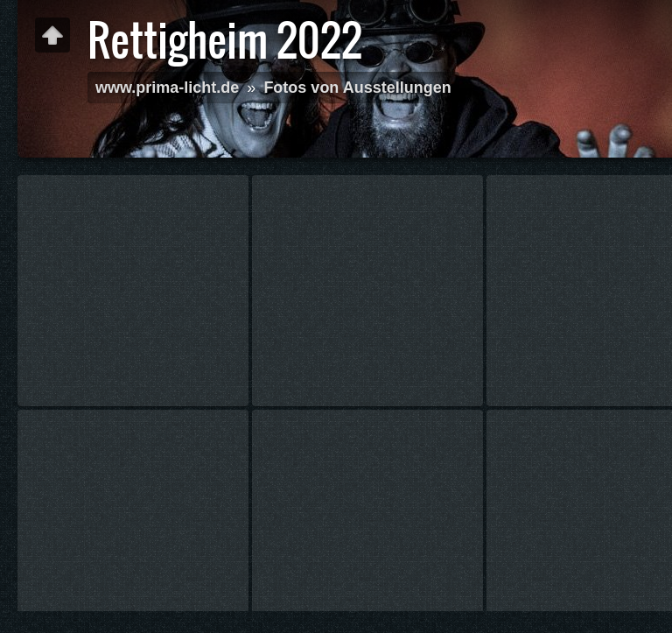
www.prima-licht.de (167, 88)
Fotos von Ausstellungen (357, 88)
